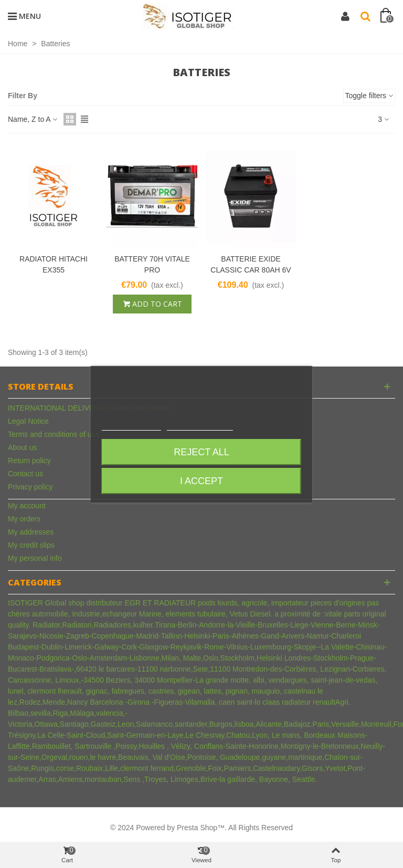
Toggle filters (369, 96)
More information (131, 426)
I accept (201, 481)
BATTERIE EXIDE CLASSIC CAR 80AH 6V (251, 264)
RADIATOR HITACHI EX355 (54, 264)
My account (27, 506)
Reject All (201, 452)
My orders (24, 519)
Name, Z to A (33, 119)
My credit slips (31, 545)
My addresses (31, 532)
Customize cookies (200, 426)
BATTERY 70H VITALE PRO (152, 264)
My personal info (35, 558)
